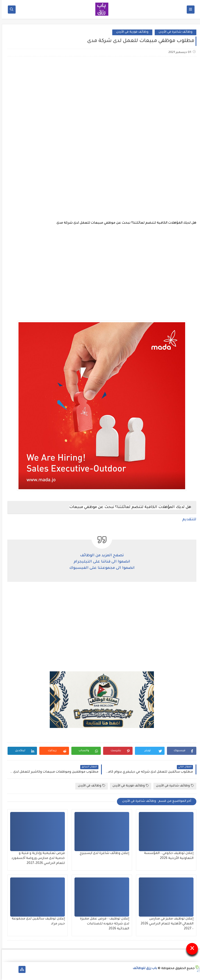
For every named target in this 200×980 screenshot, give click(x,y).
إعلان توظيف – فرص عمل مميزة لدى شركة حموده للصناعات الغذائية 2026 (103, 924)
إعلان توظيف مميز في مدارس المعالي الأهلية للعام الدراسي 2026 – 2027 (165, 924)
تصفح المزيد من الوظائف (100, 556)
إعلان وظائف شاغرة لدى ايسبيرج (103, 853)
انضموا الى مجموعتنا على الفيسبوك (100, 568)
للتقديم (187, 520)
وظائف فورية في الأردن (130, 32)
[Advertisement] (100, 102)
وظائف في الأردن (90, 786)
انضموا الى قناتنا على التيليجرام (100, 562)
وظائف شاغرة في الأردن (174, 32)
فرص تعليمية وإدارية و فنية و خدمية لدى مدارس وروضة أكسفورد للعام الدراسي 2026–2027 (36, 858)
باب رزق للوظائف (143, 969)
